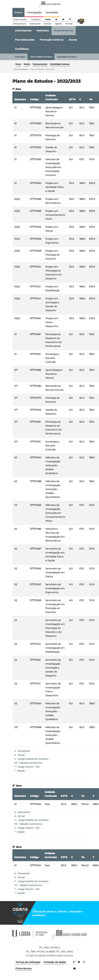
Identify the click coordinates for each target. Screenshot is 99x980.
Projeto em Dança (52, 229)
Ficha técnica (23, 969)
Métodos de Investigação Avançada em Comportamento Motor (55, 513)
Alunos (73, 40)
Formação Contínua (52, 40)
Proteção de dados (55, 962)
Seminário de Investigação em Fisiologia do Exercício (55, 606)
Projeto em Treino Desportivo (52, 322)
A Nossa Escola (19, 24)
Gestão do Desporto (51, 149)
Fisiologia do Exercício (53, 137)
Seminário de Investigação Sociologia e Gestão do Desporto (53, 668)
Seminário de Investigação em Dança (55, 572)
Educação (21, 57)
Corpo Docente (20, 19)
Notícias (69, 24)
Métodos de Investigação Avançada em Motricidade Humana (53, 167)
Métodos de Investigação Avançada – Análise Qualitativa (53, 465)
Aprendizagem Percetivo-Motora (54, 112)
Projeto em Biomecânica (53, 201)
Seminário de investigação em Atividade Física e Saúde (55, 555)
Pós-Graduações (25, 40)
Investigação (34, 12)
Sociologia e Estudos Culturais (52, 358)
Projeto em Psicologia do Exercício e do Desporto (53, 273)
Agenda (58, 24)
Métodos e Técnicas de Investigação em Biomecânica (55, 535)
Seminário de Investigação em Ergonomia (55, 588)
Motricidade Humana (42, 57)
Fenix (48, 19)
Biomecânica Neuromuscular (54, 125)
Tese (47, 804)
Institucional (35, 24)
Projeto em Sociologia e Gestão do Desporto (52, 304)
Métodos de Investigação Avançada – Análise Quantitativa (53, 489)
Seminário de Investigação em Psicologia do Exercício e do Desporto (55, 628)
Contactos (36, 19)
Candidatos (22, 49)
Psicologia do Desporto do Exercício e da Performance (53, 340)
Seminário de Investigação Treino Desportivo (53, 690)
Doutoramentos (64, 31)
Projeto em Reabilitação (52, 289)
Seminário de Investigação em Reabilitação (55, 648)
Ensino (18, 12)
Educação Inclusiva (67, 57)
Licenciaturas (23, 31)
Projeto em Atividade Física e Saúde (54, 187)
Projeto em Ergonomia (52, 241)
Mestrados (43, 31)
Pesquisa (70, 19)
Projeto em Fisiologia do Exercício (53, 255)
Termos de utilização (28, 962)
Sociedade (52, 12)
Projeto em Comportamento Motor (55, 215)
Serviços (48, 24)
